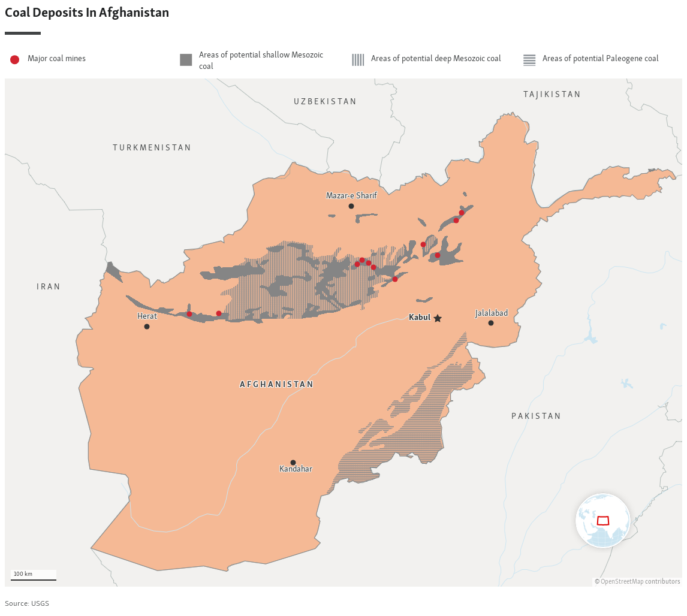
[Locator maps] (343, 307)
